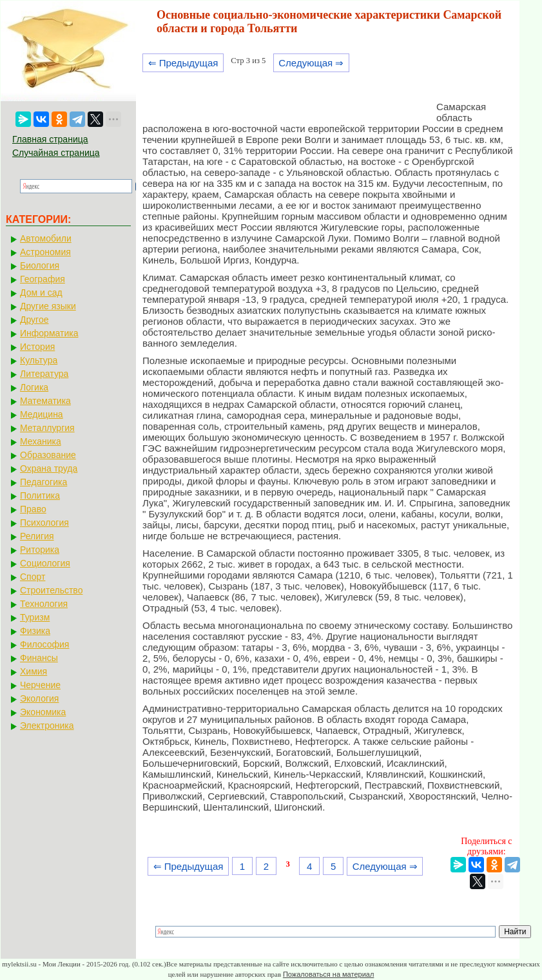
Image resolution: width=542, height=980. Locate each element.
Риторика (40, 550)
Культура (39, 360)
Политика (40, 495)
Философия (44, 644)
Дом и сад (41, 293)
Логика (34, 387)
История (37, 347)
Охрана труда (49, 468)
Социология (45, 563)
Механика (41, 441)
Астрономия (45, 252)
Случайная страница (56, 153)
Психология (44, 523)
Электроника (47, 725)
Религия (37, 536)
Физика (35, 631)
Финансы (39, 658)
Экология (39, 698)
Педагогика (44, 482)
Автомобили (46, 238)
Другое (34, 320)
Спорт (33, 577)
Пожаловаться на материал (328, 974)
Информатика (49, 333)
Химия (34, 671)
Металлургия (47, 428)
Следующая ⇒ (311, 63)
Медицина (42, 414)
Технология (44, 604)
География (43, 279)
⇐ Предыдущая (183, 63)
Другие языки (48, 306)
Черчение (40, 685)
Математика (45, 401)
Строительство (51, 590)
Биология (40, 265)
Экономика (43, 712)
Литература (44, 374)
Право (33, 509)
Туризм (35, 617)
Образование (48, 455)
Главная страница (50, 139)
